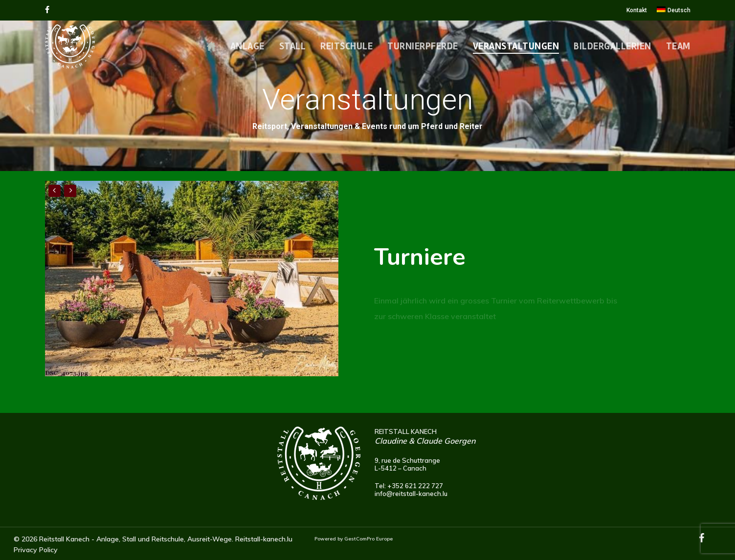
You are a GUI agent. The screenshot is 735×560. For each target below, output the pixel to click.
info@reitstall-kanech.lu (411, 494)
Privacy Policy (36, 550)
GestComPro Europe (368, 539)
